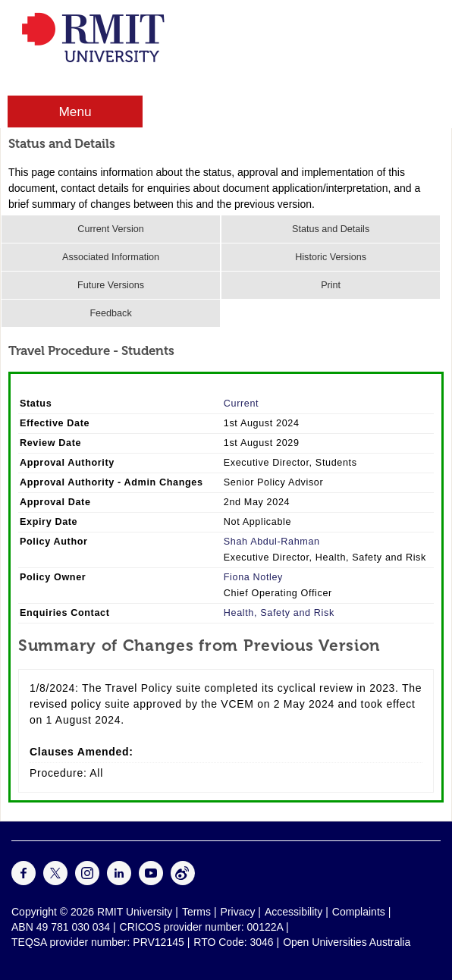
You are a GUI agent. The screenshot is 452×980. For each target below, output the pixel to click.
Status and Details (331, 229)
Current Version (111, 229)
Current (241, 404)
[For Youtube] (151, 881)
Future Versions (111, 285)
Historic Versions (331, 257)
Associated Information (111, 257)
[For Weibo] (183, 881)
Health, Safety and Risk (279, 613)
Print (331, 285)
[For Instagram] (87, 881)
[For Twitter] (55, 881)
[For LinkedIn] (119, 881)
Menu (75, 112)
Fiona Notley (253, 577)
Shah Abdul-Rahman (272, 542)
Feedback (110, 313)
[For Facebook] (24, 881)
